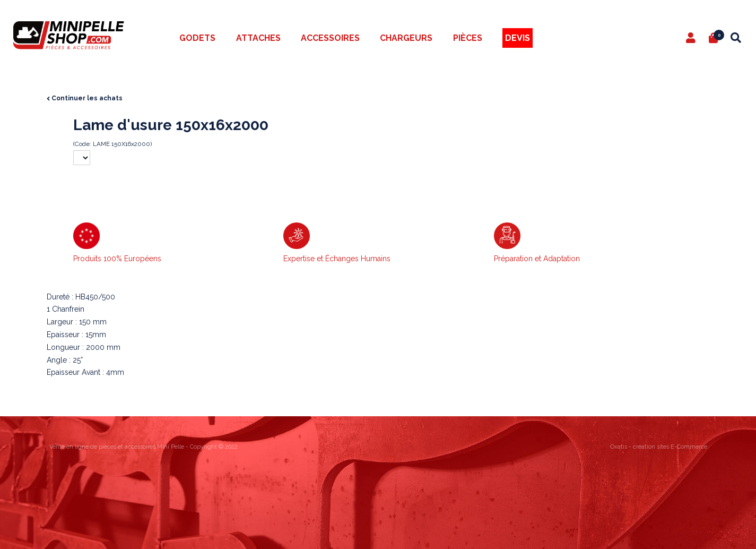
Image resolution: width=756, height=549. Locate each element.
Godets (197, 38)
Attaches (258, 38)
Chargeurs (406, 38)
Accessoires (330, 38)
